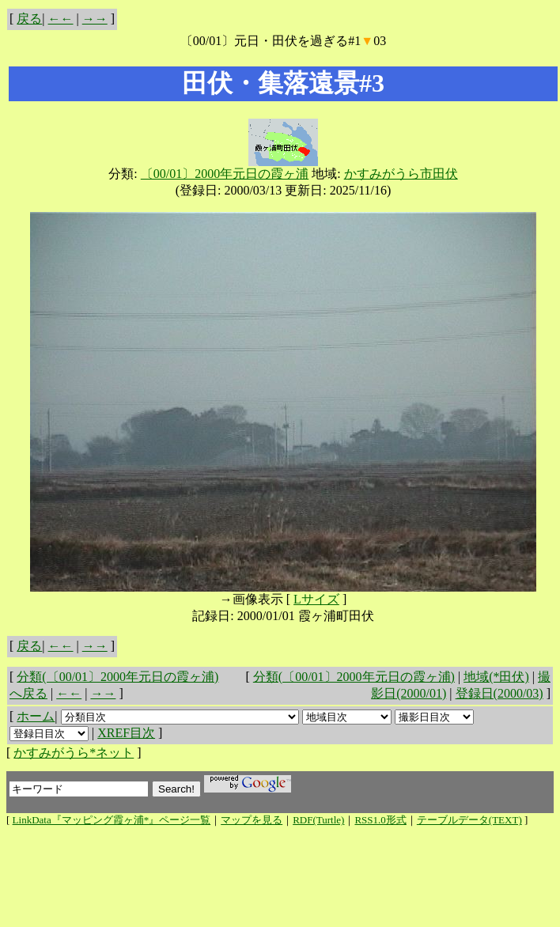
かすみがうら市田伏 (401, 174)
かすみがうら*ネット (74, 753)
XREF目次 (126, 733)
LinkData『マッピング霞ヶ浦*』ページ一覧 (112, 820)
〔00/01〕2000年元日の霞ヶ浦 (225, 174)
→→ (95, 19)
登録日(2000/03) (499, 693)
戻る (29, 19)
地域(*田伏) (496, 677)
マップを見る (252, 820)
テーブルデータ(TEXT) (469, 820)
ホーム (36, 716)
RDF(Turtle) (318, 820)
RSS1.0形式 (380, 820)
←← (61, 19)
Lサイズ (316, 599)
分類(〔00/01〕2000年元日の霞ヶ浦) (354, 677)
